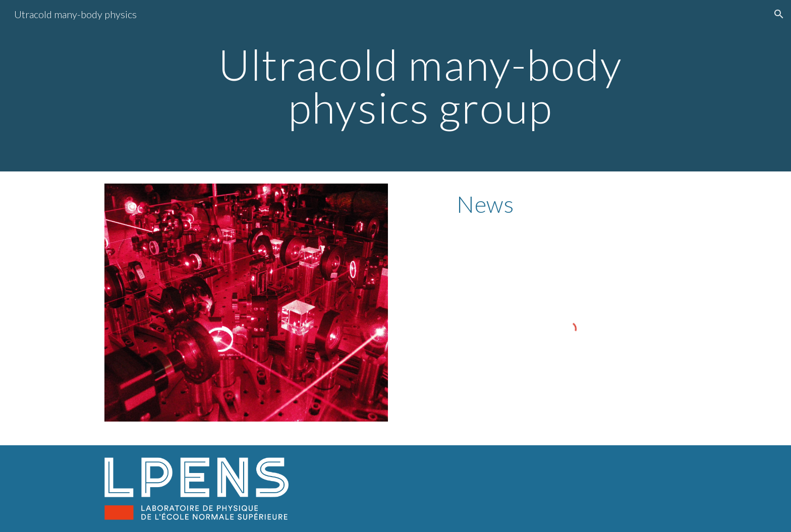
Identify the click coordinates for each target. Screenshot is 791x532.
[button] (779, 14)
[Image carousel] (246, 303)
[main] (420, 86)
